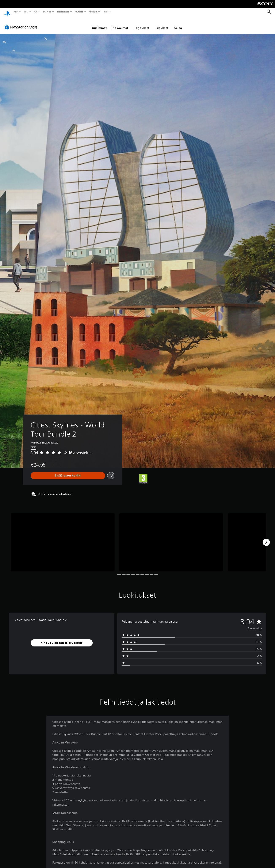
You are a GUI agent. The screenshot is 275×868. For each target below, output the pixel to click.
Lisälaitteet (63, 12)
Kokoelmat (120, 24)
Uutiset (79, 12)
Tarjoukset (142, 24)
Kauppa (93, 12)
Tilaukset (162, 24)
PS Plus (47, 12)
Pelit (16, 12)
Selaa (178, 24)
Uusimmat (99, 24)
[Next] (266, 538)
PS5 (26, 12)
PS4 (35, 12)
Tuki (105, 12)
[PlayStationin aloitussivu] (7, 12)
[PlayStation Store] (22, 23)
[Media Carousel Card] (63, 538)
